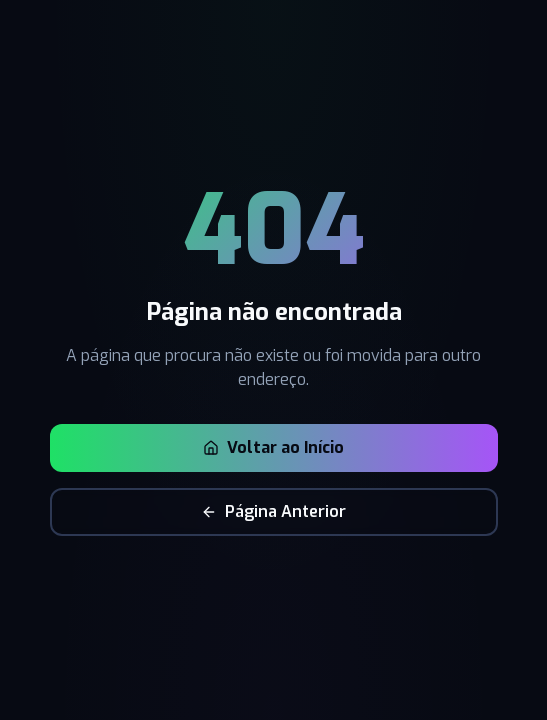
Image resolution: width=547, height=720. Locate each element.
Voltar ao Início (273, 447)
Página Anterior (273, 511)
